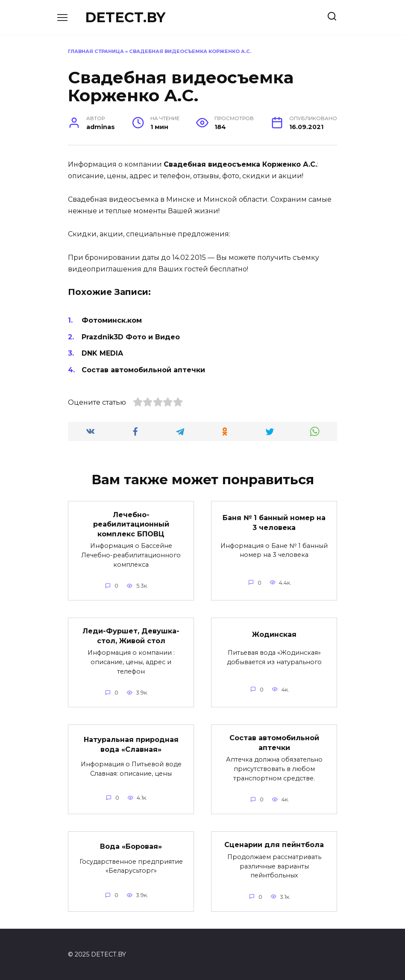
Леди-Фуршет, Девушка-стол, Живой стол (131, 636)
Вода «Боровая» (131, 846)
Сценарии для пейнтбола (274, 844)
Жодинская (274, 634)
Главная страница (96, 51)
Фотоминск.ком (112, 320)
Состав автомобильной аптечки (143, 370)
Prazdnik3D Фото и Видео (131, 337)
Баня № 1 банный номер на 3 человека (274, 522)
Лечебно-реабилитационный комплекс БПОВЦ (131, 524)
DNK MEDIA (102, 353)
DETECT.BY (125, 17)
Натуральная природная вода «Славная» (131, 744)
